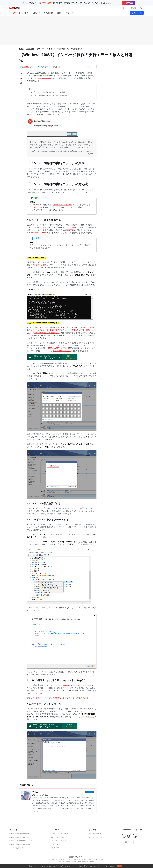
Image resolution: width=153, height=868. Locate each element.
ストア (12, 13)
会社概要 (134, 8)
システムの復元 (78, 508)
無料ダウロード (76, 31)
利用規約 (71, 857)
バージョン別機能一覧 (16, 848)
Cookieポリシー (75, 866)
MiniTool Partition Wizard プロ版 (19, 837)
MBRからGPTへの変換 (57, 348)
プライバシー (80, 857)
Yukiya (26, 67)
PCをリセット (50, 685)
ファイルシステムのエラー (39, 265)
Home (21, 49)
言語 (128, 842)
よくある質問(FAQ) (95, 834)
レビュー (91, 841)
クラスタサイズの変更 (62, 351)
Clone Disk (30, 49)
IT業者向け (49, 13)
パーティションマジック (59, 841)
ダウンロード (137, 13)
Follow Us (90, 792)
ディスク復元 (55, 844)
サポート (124, 8)
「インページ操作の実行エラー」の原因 (49, 92)
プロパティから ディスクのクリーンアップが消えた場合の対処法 (62, 698)
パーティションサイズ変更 (60, 834)
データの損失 (39, 207)
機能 (60, 13)
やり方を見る (129, 3)
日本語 (88, 67)
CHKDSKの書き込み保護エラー (47, 333)
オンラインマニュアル (96, 837)
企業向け (37, 13)
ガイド (90, 717)
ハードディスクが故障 (62, 205)
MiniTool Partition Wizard (44, 78)
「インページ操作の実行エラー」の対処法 (50, 95)
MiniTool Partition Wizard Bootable (20, 844)
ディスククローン (57, 848)
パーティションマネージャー (60, 837)
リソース (70, 13)
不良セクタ (76, 228)
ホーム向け (24, 13)
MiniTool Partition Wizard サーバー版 (21, 841)
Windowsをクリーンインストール (77, 685)
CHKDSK (70, 230)
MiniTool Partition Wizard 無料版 (19, 834)
